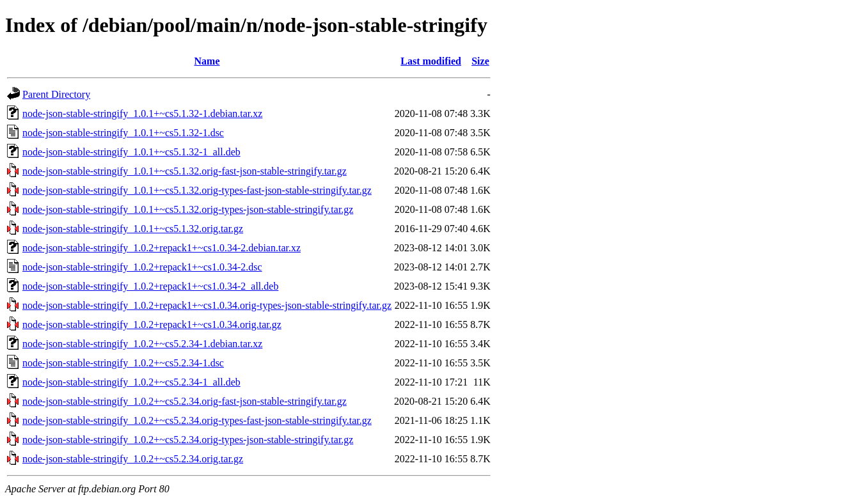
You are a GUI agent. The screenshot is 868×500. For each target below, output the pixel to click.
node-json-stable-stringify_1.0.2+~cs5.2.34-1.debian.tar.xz (142, 344)
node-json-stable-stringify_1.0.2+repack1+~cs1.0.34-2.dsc (142, 267)
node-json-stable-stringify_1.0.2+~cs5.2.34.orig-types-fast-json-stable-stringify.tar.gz (197, 420)
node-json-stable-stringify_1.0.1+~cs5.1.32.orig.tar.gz (133, 229)
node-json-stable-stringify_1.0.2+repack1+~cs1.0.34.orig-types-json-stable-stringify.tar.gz (207, 305)
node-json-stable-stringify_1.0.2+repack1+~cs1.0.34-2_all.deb (150, 286)
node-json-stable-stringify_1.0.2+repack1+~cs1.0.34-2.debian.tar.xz (162, 248)
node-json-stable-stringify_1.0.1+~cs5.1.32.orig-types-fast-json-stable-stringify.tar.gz (197, 190)
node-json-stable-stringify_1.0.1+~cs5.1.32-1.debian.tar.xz (142, 113)
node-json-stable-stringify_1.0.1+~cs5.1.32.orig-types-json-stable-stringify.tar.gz (188, 209)
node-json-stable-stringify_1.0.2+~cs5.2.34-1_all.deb (131, 382)
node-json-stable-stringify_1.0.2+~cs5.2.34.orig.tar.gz (133, 459)
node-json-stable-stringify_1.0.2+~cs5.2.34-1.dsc (123, 363)
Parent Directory (56, 94)
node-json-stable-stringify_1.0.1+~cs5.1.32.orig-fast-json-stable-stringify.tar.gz (185, 171)
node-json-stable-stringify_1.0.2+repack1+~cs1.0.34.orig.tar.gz (152, 324)
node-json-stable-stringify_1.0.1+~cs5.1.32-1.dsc (123, 133)
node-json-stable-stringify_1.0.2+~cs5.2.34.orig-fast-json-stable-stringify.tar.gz (185, 401)
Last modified (431, 61)
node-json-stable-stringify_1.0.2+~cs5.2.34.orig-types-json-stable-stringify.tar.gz (188, 440)
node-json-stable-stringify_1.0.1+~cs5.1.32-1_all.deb (131, 152)
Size (480, 61)
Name (207, 61)
